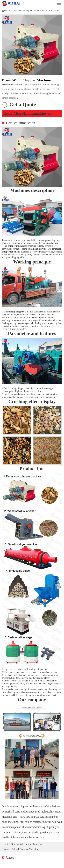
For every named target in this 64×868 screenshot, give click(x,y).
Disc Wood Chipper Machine (27, 844)
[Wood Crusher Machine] (25, 849)
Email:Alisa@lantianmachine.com (29, 113)
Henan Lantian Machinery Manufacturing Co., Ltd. (29, 11)
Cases (10, 857)
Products (59, 11)
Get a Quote (23, 104)
